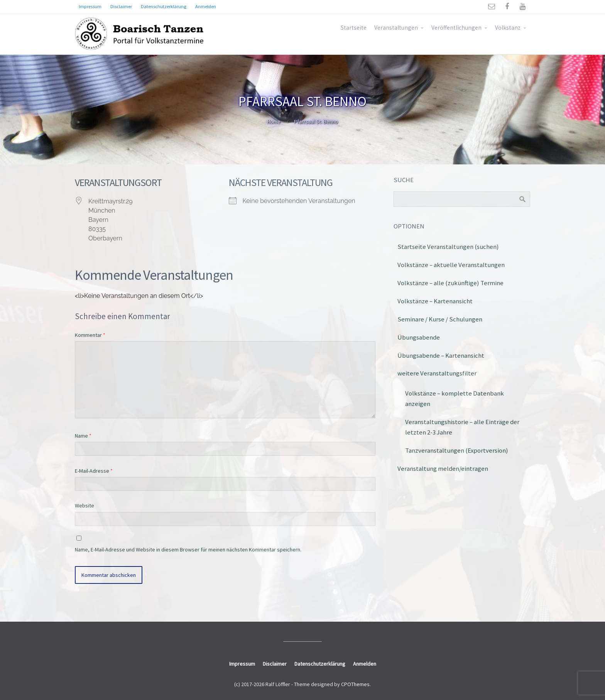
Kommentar (90, 335)
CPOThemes (355, 684)
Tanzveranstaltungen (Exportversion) (457, 450)
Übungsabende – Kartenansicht (441, 355)
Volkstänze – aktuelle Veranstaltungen (451, 265)
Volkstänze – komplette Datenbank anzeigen (455, 398)
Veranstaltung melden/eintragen (443, 468)
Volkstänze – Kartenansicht (435, 301)
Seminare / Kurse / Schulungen (440, 319)
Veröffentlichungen (456, 28)
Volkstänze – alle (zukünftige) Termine (450, 283)
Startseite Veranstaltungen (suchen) (448, 247)
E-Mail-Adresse (94, 471)
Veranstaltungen (396, 28)
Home (274, 122)
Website (84, 506)
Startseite (354, 28)
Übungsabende (419, 337)
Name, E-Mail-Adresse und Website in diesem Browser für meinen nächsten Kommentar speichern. (188, 550)
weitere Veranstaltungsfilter (437, 373)
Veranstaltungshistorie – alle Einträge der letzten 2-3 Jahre (462, 427)
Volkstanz (508, 28)
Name (83, 436)
